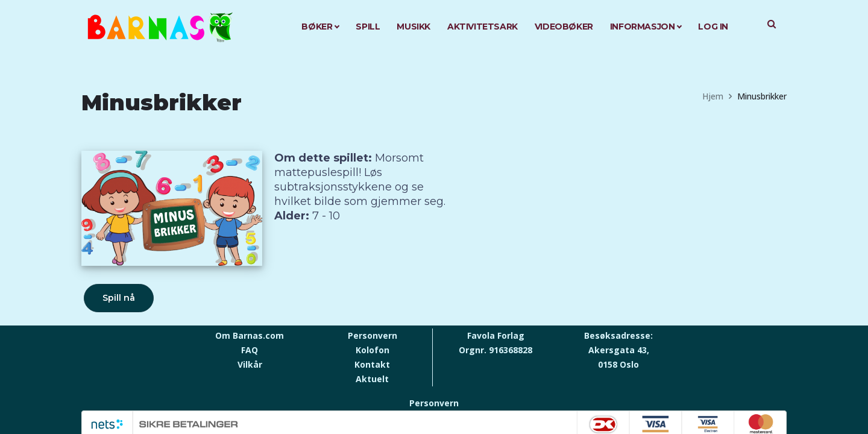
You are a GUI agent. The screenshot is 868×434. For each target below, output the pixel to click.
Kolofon (373, 350)
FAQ (250, 350)
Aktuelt (372, 379)
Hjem (713, 96)
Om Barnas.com (250, 335)
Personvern (373, 335)
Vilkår (250, 364)
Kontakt (372, 364)
